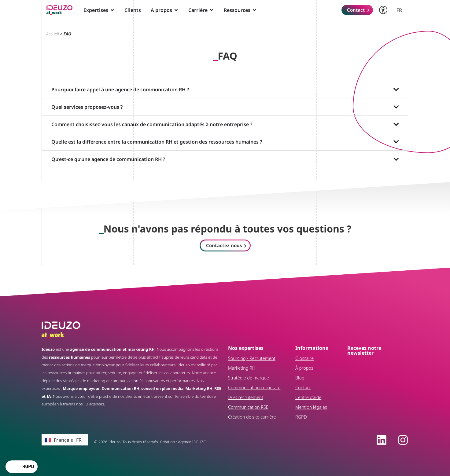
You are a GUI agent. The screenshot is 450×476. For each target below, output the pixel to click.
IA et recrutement (246, 397)
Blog (300, 378)
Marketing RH (242, 368)
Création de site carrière (252, 417)
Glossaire (304, 358)
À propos (304, 368)
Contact (303, 388)
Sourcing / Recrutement (252, 358)
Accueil (53, 34)
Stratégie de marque (249, 378)
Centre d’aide (308, 397)
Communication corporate (254, 388)
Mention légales (311, 407)
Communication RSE (248, 407)
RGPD (301, 417)
